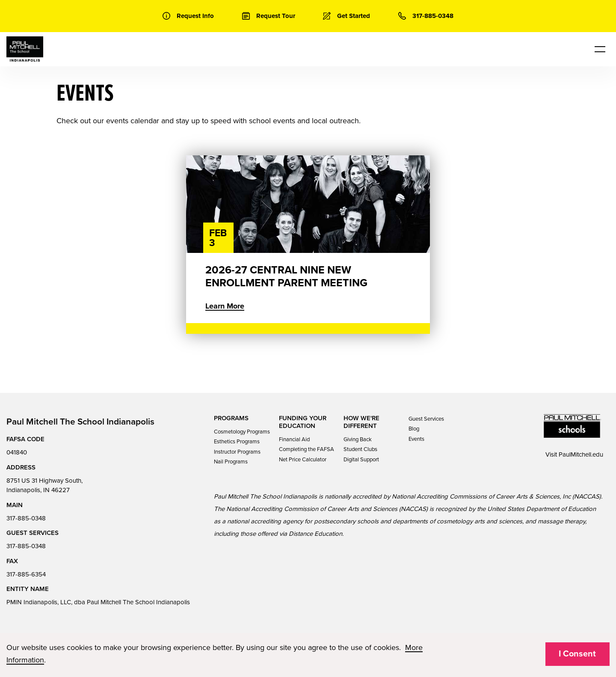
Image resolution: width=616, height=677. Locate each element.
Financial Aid (294, 439)
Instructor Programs (237, 452)
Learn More (225, 306)
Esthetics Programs (237, 442)
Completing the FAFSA (307, 449)
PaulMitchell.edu (581, 454)
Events (416, 439)
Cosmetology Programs (242, 432)
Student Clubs (360, 449)
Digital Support (361, 460)
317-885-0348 (26, 518)
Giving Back (358, 439)
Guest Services (426, 419)
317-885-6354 (26, 574)
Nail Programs (231, 462)
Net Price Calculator (303, 460)
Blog (414, 429)
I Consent (577, 654)
